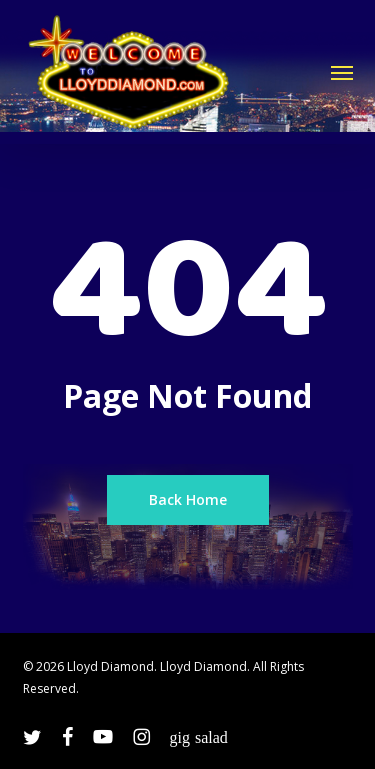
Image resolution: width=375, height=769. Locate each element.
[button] (342, 72)
